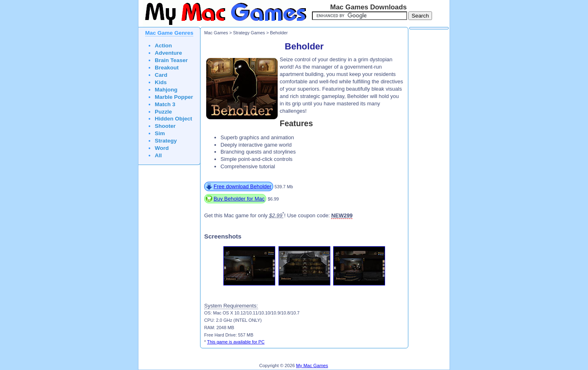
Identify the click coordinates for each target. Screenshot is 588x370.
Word (162, 148)
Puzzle (163, 112)
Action (163, 46)
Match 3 (165, 104)
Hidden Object (174, 119)
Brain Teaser (171, 60)
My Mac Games (312, 366)
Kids (161, 82)
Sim (160, 133)
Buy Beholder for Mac (239, 199)
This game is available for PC (236, 342)
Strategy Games (249, 33)
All (158, 155)
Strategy (166, 141)
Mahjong (166, 90)
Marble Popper (174, 97)
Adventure (168, 53)
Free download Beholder (243, 186)
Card (161, 75)
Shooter (165, 126)
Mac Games (216, 33)
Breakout (167, 68)
